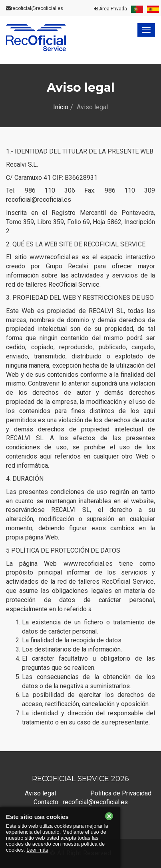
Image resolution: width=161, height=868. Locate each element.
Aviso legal (40, 793)
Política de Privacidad (121, 793)
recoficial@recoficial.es (37, 8)
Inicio (61, 107)
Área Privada (110, 9)
